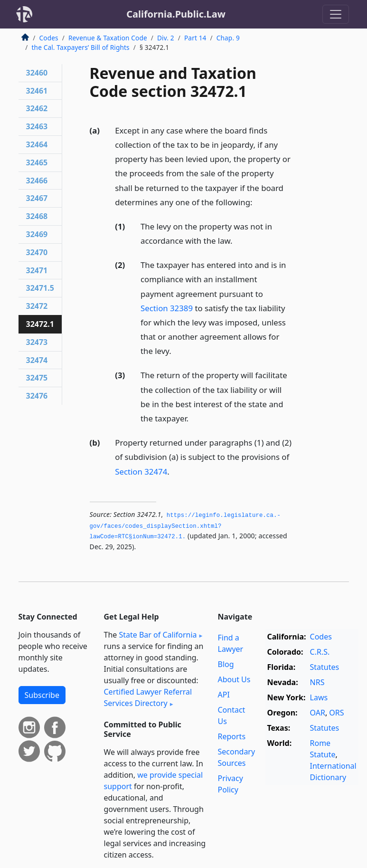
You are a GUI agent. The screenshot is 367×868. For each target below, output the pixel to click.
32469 (37, 234)
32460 (37, 73)
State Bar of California (158, 635)
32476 (37, 396)
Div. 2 (166, 38)
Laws (319, 697)
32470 (37, 252)
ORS (336, 713)
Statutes (325, 667)
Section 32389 (167, 308)
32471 (37, 270)
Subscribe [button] (42, 695)
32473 (37, 342)
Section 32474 (141, 472)
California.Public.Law (176, 14)
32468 (37, 216)
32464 (37, 144)
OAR (318, 713)
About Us (234, 679)
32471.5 (40, 288)
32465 (37, 162)
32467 (37, 198)
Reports (232, 736)
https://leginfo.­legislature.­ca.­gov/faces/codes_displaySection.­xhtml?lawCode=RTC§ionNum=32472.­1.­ (185, 526)
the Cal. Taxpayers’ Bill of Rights (81, 47)
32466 (37, 181)
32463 (37, 126)
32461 (37, 91)
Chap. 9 (228, 38)
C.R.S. (320, 652)
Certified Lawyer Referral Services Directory (148, 697)
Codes (49, 38)
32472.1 (40, 324)
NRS (317, 682)
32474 (37, 360)
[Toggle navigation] (336, 14)
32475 (37, 378)
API (224, 695)
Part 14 (195, 38)
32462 (37, 108)
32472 (37, 306)
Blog (226, 664)
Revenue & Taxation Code (108, 38)
